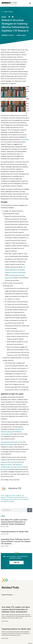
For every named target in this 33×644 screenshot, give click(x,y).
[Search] (30, 510)
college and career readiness (13, 496)
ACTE (2, 496)
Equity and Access (19, 497)
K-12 (26, 497)
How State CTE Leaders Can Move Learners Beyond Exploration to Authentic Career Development (14, 522)
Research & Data (7, 35)
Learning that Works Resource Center (12, 499)
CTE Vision (10, 497)
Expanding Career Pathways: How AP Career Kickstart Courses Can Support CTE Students (16, 541)
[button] (30, 3)
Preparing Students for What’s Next (15, 532)
